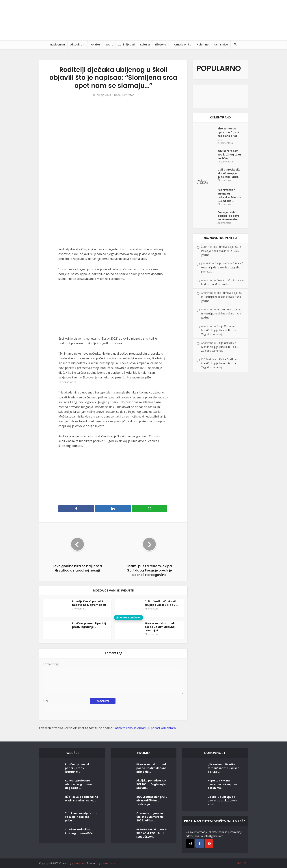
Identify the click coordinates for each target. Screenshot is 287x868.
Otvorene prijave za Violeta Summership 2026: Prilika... (150, 817)
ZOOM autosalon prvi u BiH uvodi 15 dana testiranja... (152, 801)
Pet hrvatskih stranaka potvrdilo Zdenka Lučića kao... (229, 195)
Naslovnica (57, 45)
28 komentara (225, 143)
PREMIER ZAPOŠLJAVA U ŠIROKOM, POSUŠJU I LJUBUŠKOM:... (152, 833)
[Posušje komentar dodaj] (220, 96)
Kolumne (203, 45)
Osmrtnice (221, 45)
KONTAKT (243, 863)
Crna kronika (183, 45)
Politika (95, 45)
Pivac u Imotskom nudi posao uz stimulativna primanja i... (160, 627)
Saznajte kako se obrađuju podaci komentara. (145, 728)
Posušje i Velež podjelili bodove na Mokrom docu (89, 603)
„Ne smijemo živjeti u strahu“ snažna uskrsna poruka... (224, 768)
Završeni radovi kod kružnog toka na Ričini (229, 155)
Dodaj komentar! (124, 95)
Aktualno (76, 45)
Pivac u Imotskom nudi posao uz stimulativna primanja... (151, 768)
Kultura (145, 45)
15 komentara (225, 162)
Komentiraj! (51, 664)
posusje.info (79, 863)
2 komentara (79, 609)
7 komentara (151, 609)
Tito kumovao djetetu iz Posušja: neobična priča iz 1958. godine (221, 251)
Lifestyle (161, 45)
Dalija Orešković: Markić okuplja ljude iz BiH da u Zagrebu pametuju (222, 267)
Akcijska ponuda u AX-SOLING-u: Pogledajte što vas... (151, 784)
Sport (109, 45)
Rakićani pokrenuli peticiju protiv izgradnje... (90, 625)
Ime (45, 700)
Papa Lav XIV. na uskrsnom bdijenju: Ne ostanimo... (222, 784)
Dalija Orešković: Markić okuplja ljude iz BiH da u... (161, 603)
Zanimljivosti (126, 45)
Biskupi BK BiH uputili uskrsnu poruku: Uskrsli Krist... (223, 801)
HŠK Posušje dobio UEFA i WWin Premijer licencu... (81, 799)
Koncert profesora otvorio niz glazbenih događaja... (79, 784)
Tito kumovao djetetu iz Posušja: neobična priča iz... (230, 134)
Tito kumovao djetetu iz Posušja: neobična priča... (81, 817)
